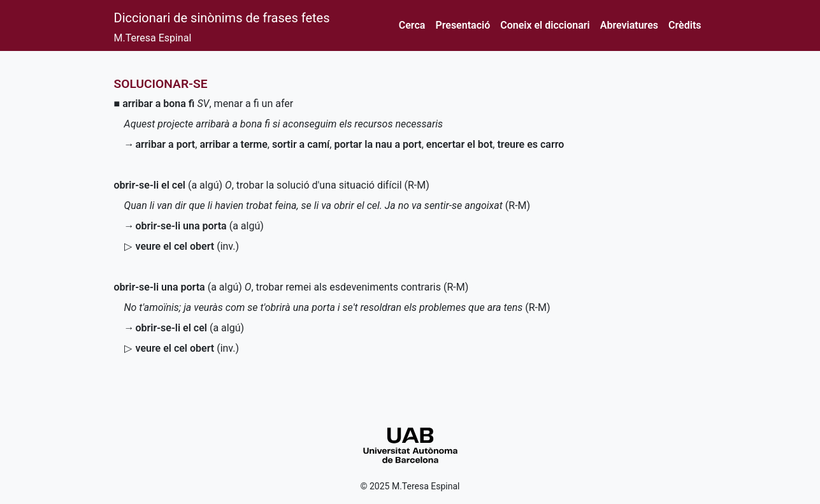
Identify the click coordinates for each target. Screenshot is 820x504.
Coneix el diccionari (545, 25)
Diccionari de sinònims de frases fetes (222, 18)
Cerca (412, 25)
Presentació (463, 25)
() (188, 246)
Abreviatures (629, 25)
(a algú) (169, 185)
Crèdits (685, 25)
